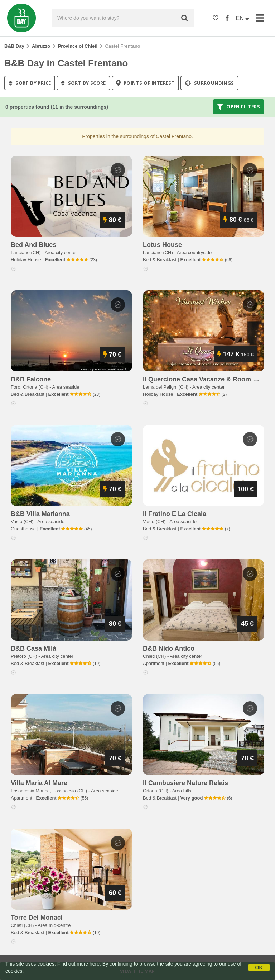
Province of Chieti (78, 46)
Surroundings (209, 83)
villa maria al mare (39, 783)
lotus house (162, 245)
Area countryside (194, 252)
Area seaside (66, 387)
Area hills (182, 791)
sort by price (30, 83)
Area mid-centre (54, 925)
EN (243, 18)
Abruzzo (41, 46)
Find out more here (78, 964)
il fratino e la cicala (175, 514)
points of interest (146, 83)
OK (259, 967)
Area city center (61, 252)
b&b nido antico (169, 648)
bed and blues (33, 245)
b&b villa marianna (40, 514)
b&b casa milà (33, 648)
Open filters (238, 107)
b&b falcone (31, 379)
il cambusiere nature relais (185, 783)
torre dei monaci (37, 918)
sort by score (83, 83)
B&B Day (14, 46)
